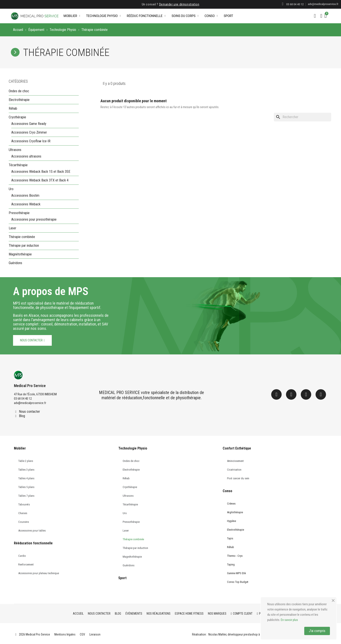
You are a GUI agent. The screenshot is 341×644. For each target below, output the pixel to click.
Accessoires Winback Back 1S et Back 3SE (41, 172)
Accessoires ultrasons (26, 156)
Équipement (36, 30)
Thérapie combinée (22, 237)
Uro (11, 189)
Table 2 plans (26, 461)
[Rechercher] (303, 117)
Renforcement (26, 564)
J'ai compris (317, 631)
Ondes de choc (19, 91)
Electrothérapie (19, 100)
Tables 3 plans (26, 470)
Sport (228, 16)
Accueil (18, 30)
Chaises (23, 513)
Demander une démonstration (179, 4)
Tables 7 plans (26, 496)
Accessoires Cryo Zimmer (29, 132)
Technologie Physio (103, 16)
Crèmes (231, 504)
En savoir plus (289, 620)
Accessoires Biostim (25, 195)
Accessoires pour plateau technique (39, 573)
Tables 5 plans (26, 487)
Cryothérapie (17, 117)
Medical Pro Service (30, 386)
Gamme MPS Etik (237, 573)
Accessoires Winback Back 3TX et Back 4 (40, 180)
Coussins (24, 522)
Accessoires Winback (26, 204)
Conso (211, 16)
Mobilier (72, 16)
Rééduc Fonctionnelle (146, 16)
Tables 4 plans (26, 478)
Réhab (13, 108)
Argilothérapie (235, 512)
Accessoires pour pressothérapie (34, 219)
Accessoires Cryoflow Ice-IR (31, 141)
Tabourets (24, 504)
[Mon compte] (321, 16)
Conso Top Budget (238, 582)
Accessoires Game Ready (29, 124)
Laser (13, 228)
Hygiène (232, 521)
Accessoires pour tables (32, 531)
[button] (315, 16)
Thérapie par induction (24, 246)
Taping (231, 564)
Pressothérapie (19, 213)
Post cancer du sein (238, 478)
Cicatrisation (234, 470)
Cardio (22, 556)
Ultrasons (15, 150)
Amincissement (235, 461)
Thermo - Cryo (235, 556)
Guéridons (15, 263)
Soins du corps (185, 16)
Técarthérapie (18, 165)
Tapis (230, 538)
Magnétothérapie (20, 254)
